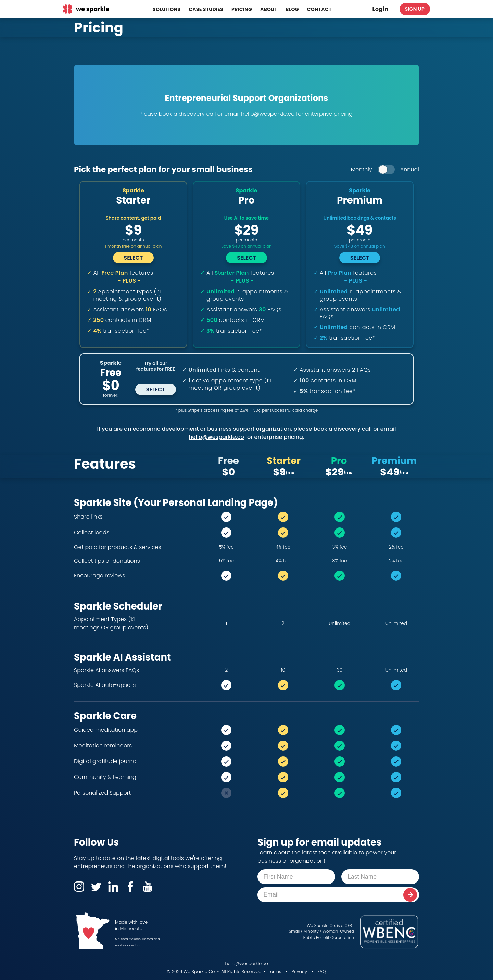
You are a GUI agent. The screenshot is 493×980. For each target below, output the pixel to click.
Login (381, 9)
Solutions (167, 9)
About (269, 9)
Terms (274, 972)
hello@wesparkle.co (246, 963)
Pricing (242, 9)
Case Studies (206, 9)
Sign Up (415, 9)
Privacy (299, 972)
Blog (292, 9)
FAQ (322, 972)
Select (156, 389)
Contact (319, 9)
